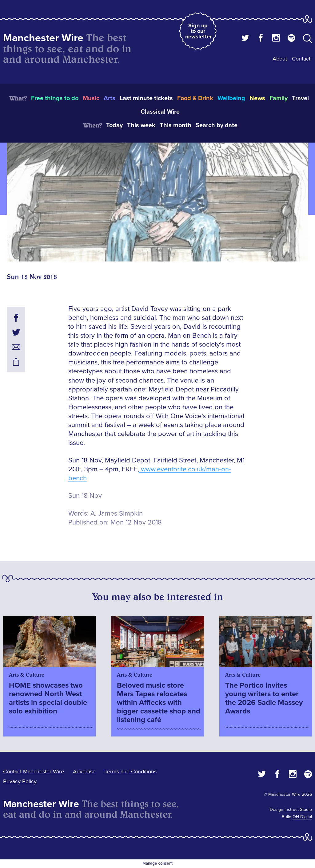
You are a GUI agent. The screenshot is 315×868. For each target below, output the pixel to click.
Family (279, 98)
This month (175, 125)
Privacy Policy (20, 781)
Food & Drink (195, 98)
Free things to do (55, 98)
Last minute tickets (146, 98)
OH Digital (302, 817)
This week (141, 125)
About (280, 59)
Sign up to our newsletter (198, 31)
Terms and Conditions (131, 772)
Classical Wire (160, 112)
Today (114, 125)
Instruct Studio (298, 809)
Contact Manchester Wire (34, 772)
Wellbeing (231, 98)
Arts (110, 98)
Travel (300, 98)
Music (91, 98)
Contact (301, 59)
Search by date (217, 125)
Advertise (84, 772)
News (257, 98)
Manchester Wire (43, 38)
